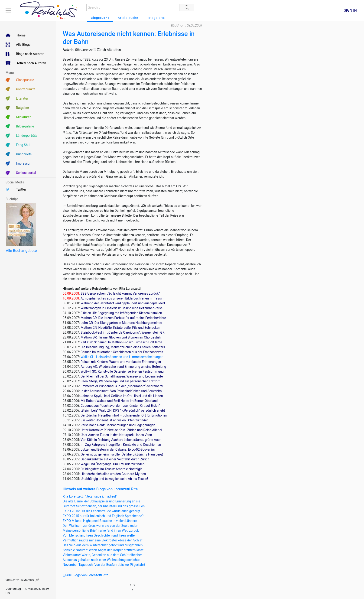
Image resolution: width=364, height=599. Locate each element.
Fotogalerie (156, 18)
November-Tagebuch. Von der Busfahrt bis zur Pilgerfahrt (104, 565)
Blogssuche (100, 18)
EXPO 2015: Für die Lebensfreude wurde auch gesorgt (101, 511)
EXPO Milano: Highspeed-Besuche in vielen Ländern (100, 521)
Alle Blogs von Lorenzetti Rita (86, 575)
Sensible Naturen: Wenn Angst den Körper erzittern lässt (103, 550)
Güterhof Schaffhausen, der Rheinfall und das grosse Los (104, 506)
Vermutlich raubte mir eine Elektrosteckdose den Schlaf (103, 540)
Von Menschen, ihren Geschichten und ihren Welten (100, 535)
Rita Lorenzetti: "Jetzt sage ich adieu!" (90, 496)
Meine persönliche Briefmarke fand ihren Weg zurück (101, 531)
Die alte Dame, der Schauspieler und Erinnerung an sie (101, 501)
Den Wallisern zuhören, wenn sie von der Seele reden (100, 526)
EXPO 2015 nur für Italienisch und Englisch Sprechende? (103, 516)
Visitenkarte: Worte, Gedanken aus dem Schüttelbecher (102, 555)
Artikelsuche (128, 18)
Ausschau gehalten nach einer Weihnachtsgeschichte (101, 560)
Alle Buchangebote (21, 251)
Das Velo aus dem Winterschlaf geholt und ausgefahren (103, 545)
